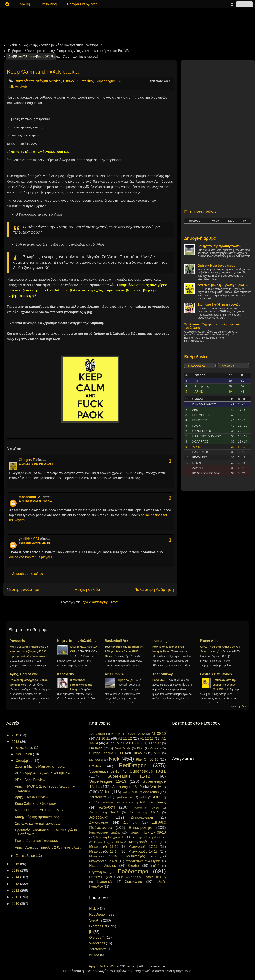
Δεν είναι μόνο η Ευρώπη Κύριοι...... (223, 285)
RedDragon (133, 765)
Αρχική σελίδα (87, 590)
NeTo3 (94, 955)
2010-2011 (118, 734)
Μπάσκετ (228, 366)
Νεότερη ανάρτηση (24, 590)
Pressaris (17, 641)
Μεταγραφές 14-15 (143, 851)
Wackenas (151, 792)
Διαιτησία (130, 822)
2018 (16, 742)
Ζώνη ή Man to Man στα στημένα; (40, 766)
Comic (154, 748)
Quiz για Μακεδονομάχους (216, 266)
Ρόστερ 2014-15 (155, 877)
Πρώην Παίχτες (101, 877)
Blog (140, 748)
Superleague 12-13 (108, 781)
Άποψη (159, 797)
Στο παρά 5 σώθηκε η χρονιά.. (219, 305)
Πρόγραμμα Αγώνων (83, 4)
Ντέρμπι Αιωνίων (48, 81)
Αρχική (25, 4)
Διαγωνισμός (99, 822)
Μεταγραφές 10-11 (143, 842)
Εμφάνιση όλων (238, 706)
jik (91, 932)
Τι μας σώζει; (126, 680)
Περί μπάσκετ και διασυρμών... (38, 841)
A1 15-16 (133, 743)
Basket (96, 748)
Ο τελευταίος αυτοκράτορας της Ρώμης (81, 685)
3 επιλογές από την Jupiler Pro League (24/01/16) (224, 685)
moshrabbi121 (30, 497)
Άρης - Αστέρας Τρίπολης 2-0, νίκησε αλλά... (48, 847)
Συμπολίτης (85, 81)
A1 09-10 (159, 734)
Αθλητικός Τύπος (153, 802)
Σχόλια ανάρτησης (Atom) (100, 602)
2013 (16, 884)
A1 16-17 (155, 743)
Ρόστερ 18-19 (130, 877)
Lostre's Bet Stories (216, 674)
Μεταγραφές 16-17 (142, 856)
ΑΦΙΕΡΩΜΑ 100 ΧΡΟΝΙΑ (117, 803)
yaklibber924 (29, 539)
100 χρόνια (97, 734)
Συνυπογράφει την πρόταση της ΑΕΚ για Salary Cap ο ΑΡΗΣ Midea (124, 651)
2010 (16, 904)
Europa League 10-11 (106, 753)
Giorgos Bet (98, 926)
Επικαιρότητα (24, 81)
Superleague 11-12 (129, 776)
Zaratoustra (98, 797)
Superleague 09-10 (104, 771)
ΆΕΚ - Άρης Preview (30, 780)
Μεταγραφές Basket (103, 861)
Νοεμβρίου (24, 754)
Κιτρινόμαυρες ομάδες (105, 832)
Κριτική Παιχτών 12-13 (152, 837)
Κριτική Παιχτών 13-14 (108, 842)
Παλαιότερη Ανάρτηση (154, 590)
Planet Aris (209, 641)
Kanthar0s (65, 674)
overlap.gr (161, 641)
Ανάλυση (107, 807)
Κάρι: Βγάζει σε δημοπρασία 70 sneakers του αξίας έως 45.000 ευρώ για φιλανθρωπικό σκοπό (29, 651)
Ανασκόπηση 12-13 (144, 812)
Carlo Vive (159, 680)
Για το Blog (49, 4)
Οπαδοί (69, 81)
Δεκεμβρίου (25, 748)
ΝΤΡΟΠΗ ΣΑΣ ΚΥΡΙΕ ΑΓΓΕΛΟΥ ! (40, 810)
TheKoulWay (163, 674)
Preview (95, 766)
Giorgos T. (27, 460)
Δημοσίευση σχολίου (28, 574)
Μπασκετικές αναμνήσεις (143, 861)
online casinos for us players (31, 557)
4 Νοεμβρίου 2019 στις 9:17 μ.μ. (35, 543)
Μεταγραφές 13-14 (104, 851)
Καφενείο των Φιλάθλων (77, 641)
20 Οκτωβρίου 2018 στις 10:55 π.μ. (36, 464)
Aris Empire (114, 674)
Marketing (96, 760)
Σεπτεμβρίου (26, 856)
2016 (16, 864)
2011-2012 (138, 734)
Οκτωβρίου (25, 761)
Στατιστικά (104, 882)
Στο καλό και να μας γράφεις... (38, 823)
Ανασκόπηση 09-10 (146, 808)
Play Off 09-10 (147, 759)
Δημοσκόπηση (142, 817)
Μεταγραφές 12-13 (143, 847)
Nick (114, 759)
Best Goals (123, 748)
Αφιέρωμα (98, 817)
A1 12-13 (147, 738)
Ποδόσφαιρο (197, 366)
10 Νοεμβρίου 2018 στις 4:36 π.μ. (35, 501)
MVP (157, 753)
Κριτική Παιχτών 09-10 (148, 832)
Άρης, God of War (24, 674)
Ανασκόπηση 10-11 (104, 812)
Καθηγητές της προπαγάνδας (37, 817)
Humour (139, 753)
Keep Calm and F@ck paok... (43, 72)
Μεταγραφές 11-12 (104, 847)
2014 (16, 877)
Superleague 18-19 (127, 787)
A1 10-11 (103, 738)
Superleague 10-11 (148, 771)
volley (143, 797)
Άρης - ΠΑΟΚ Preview (32, 797)
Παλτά (155, 866)
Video (105, 792)
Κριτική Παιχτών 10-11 (113, 837)
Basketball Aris (117, 641)
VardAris (21, 87)
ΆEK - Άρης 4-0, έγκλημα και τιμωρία (43, 773)
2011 (16, 897)
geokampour (124, 797)
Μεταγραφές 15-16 (103, 856)
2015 (16, 871)
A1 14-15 (113, 743)
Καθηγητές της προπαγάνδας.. (219, 246)
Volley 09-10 (130, 792)
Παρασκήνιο (98, 872)
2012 (16, 890)
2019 (16, 735)
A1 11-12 (125, 738)
